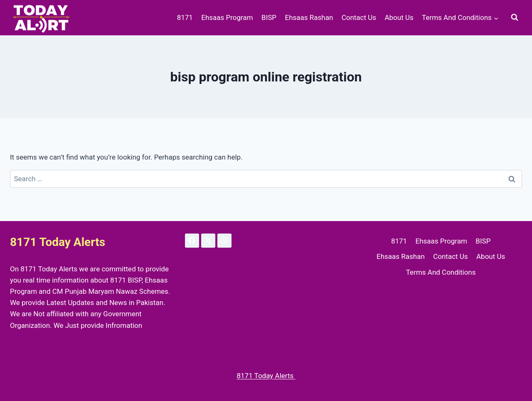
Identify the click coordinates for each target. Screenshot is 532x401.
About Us (399, 17)
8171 (185, 17)
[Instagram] (224, 241)
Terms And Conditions (441, 272)
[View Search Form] (515, 17)
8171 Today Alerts (266, 376)
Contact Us (359, 17)
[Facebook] (192, 241)
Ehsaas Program (227, 17)
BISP (269, 17)
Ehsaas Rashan (309, 17)
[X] (208, 241)
